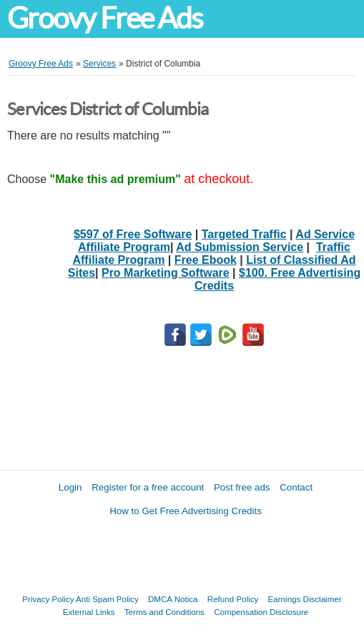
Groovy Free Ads (105, 18)
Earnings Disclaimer (305, 599)
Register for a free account (148, 487)
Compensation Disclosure (261, 612)
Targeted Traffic (244, 234)
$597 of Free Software (133, 234)
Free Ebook (206, 260)
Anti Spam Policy (107, 599)
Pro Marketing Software (166, 273)
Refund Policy (233, 599)
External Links (89, 612)
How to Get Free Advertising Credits (186, 511)
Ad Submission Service (240, 247)
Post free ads (242, 487)
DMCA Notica (173, 599)
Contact (296, 487)
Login (70, 487)
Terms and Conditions (164, 612)
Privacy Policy (48, 599)
